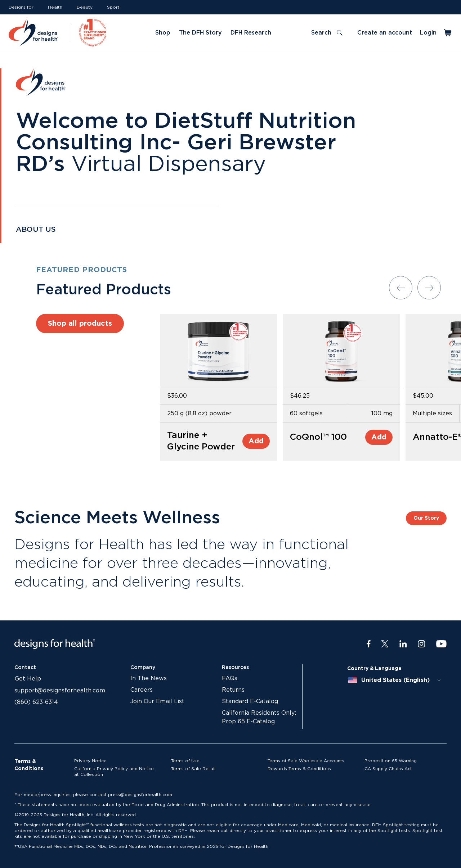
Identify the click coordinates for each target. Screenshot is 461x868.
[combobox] (395, 680)
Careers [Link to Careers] (142, 690)
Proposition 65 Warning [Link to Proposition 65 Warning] (391, 761)
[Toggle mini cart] (448, 33)
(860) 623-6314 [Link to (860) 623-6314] (36, 702)
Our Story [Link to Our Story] (426, 518)
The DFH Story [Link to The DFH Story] (200, 33)
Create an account (385, 33)
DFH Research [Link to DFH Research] (251, 33)
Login (428, 33)
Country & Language (374, 669)
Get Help (28, 679)
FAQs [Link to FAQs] (230, 678)
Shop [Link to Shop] (163, 33)
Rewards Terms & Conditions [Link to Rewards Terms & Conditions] (299, 769)
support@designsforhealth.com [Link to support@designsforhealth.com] (60, 691)
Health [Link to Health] (55, 7)
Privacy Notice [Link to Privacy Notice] (90, 761)
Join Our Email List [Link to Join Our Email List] (157, 701)
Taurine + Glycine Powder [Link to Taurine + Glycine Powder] (201, 441)
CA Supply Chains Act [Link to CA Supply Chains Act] (388, 769)
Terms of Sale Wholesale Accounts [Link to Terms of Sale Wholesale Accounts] (306, 761)
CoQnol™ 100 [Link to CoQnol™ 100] (318, 437)
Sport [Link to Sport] (113, 7)
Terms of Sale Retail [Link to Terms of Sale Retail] (193, 769)
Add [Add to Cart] (256, 441)
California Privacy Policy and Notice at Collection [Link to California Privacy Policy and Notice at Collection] (114, 772)
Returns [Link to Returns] (233, 690)
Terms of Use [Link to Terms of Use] (185, 761)
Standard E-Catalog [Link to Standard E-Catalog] (250, 701)
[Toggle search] (327, 33)
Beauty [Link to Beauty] (85, 7)
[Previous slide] (401, 288)
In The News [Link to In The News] (149, 678)
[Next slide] (429, 288)
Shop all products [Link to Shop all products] (80, 324)
